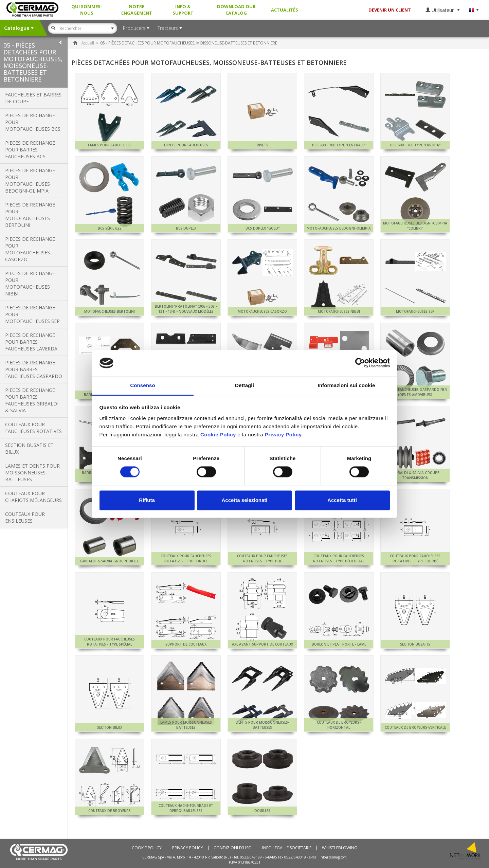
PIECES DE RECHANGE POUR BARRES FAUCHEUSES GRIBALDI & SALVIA (32, 400)
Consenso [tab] (142, 385)
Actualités (285, 10)
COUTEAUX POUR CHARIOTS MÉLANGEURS (33, 497)
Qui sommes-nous (87, 10)
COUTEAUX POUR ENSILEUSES (25, 517)
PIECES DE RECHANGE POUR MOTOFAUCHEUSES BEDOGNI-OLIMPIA (30, 180)
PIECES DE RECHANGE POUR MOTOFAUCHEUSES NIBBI (30, 283)
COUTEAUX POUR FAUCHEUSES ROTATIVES (33, 428)
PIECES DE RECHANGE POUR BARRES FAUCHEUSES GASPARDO (34, 369)
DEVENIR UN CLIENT (390, 10)
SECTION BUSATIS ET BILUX (29, 448)
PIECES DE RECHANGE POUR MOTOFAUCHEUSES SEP (32, 314)
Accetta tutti (342, 500)
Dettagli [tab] (244, 385)
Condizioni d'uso (233, 848)
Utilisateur (443, 10)
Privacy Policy (188, 848)
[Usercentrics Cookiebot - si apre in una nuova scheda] (360, 363)
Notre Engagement (137, 10)
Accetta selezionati (244, 500)
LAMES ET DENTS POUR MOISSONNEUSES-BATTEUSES (32, 473)
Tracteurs (170, 28)
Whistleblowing (340, 848)
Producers (136, 28)
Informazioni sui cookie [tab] (347, 385)
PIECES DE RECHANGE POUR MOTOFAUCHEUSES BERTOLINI (30, 215)
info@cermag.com (333, 857)
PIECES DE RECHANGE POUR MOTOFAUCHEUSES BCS (33, 122)
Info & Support (183, 10)
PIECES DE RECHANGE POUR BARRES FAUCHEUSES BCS (30, 150)
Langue (474, 10)
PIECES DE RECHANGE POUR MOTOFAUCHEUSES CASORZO (30, 249)
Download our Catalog (236, 10)
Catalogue (19, 28)
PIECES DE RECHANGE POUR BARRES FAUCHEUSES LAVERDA (31, 342)
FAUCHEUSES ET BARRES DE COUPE (33, 98)
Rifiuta (147, 500)
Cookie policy (147, 848)
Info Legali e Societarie (287, 848)
